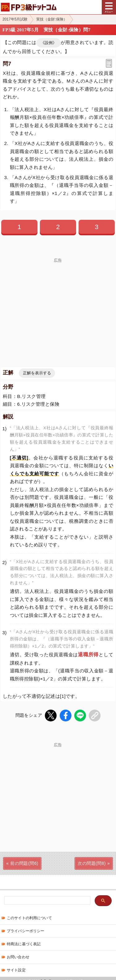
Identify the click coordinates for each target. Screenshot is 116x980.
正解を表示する (37, 373)
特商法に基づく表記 (24, 944)
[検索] (47, 901)
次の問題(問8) (92, 863)
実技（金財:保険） (52, 19)
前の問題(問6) (24, 863)
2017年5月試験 (15, 19)
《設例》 (49, 43)
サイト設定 (16, 970)
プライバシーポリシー (26, 931)
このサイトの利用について (29, 918)
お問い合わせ (18, 957)
